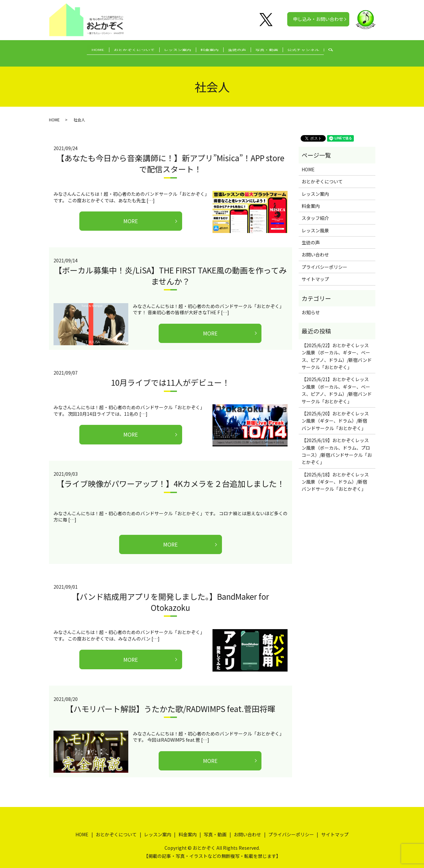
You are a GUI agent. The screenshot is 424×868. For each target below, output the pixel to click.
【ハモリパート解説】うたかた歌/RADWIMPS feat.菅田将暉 (170, 702)
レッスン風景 (315, 224)
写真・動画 (276, 50)
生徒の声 (242, 50)
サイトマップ (315, 272)
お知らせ (311, 306)
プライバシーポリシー (324, 260)
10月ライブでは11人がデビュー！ (170, 376)
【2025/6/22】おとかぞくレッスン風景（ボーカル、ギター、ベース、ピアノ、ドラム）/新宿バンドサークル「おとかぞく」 (337, 350)
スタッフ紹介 (315, 211)
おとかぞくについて (125, 50)
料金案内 (210, 50)
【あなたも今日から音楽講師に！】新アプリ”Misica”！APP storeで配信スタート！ (170, 157)
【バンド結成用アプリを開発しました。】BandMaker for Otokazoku (170, 595)
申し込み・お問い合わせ (318, 19)
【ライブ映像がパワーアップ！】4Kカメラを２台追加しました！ (171, 477)
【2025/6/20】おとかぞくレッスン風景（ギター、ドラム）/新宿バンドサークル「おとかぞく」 (335, 414)
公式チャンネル (317, 50)
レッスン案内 (173, 50)
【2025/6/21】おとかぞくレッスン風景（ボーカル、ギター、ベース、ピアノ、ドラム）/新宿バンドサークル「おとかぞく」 (337, 384)
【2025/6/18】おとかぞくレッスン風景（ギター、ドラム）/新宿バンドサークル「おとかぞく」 (335, 475)
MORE (131, 214)
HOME (84, 50)
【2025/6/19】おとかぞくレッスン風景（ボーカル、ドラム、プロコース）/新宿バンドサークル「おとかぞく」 (337, 445)
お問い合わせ (315, 248)
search (350, 50)
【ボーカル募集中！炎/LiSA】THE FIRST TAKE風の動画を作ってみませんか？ (170, 269)
